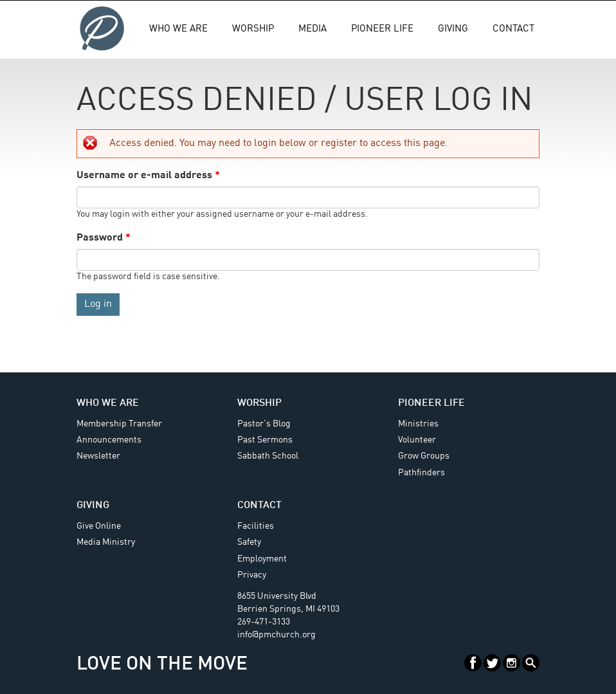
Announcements (109, 440)
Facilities (256, 526)
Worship (253, 29)
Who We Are (178, 29)
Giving (453, 29)
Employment (262, 559)
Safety (249, 542)
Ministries (418, 424)
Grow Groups (424, 456)
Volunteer (417, 440)
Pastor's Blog (264, 424)
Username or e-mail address (148, 176)
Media (313, 29)
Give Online (99, 526)
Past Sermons (265, 440)
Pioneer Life (382, 29)
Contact (513, 29)
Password (104, 238)
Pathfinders (421, 473)
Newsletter (98, 456)
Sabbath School (268, 456)
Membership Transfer (119, 424)
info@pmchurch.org (276, 635)
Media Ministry (106, 542)
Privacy (252, 575)
